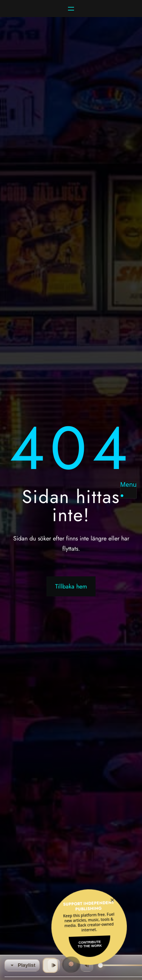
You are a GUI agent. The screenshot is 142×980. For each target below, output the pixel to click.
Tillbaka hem (71, 586)
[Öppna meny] (71, 9)
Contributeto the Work (90, 944)
